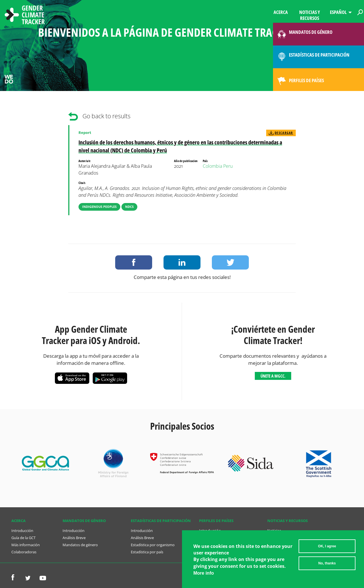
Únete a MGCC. (273, 376)
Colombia (212, 166)
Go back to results (106, 116)
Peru (228, 166)
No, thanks (327, 563)
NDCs (129, 207)
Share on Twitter (230, 262)
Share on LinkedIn (182, 262)
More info (204, 573)
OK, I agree (327, 546)
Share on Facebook (134, 262)
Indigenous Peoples (99, 207)
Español (338, 12)
